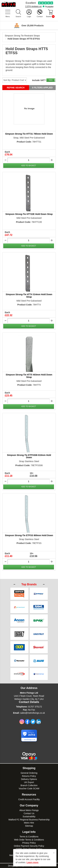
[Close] (54, 853)
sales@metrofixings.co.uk (33, 713)
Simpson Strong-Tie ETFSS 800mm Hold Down (29, 535)
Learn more (32, 862)
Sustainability (29, 817)
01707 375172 (35, 707)
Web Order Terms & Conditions (29, 840)
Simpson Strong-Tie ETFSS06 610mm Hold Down (29, 456)
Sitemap (29, 826)
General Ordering (29, 773)
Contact (40, 16)
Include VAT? (39, 80)
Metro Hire (29, 823)
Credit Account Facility (29, 799)
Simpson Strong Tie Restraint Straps (22, 36)
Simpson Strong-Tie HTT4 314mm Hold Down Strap (29, 296)
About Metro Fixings (29, 810)
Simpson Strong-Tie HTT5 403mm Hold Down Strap (29, 376)
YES (50, 80)
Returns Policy (29, 776)
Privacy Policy (29, 843)
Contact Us (29, 813)
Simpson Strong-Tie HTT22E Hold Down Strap (29, 214)
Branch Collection (29, 785)
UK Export (29, 782)
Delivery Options (29, 779)
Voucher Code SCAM (29, 788)
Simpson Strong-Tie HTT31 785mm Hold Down (29, 134)
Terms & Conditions (29, 837)
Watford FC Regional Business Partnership (29, 820)
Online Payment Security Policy (29, 846)
